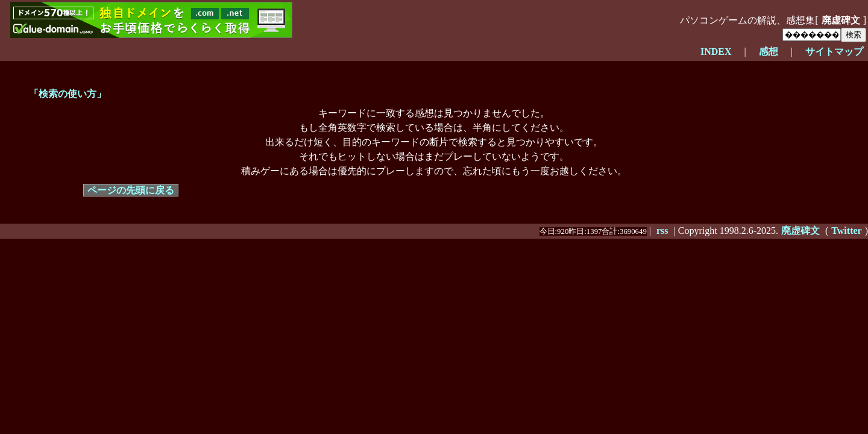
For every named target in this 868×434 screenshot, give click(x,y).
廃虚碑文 (841, 20)
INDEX (716, 52)
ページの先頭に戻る (131, 190)
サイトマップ (834, 52)
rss (662, 231)
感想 (769, 52)
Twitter (846, 231)
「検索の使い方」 (68, 94)
